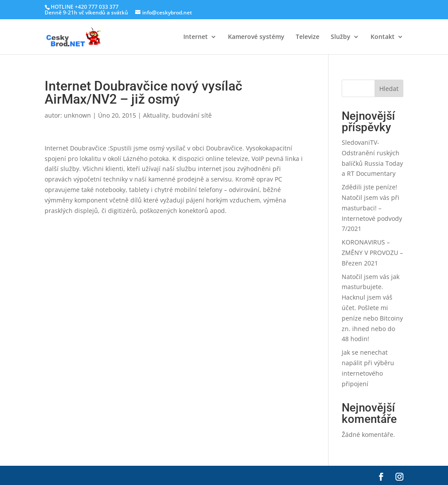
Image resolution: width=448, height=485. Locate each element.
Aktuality (156, 115)
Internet (196, 37)
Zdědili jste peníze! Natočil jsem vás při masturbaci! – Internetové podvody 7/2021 (372, 208)
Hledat (389, 89)
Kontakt (383, 37)
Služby (341, 37)
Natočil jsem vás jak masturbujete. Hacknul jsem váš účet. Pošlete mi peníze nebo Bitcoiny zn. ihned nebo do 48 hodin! (372, 308)
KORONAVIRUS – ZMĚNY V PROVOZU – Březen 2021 (372, 253)
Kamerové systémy (256, 37)
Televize (308, 37)
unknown (77, 115)
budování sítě (192, 115)
